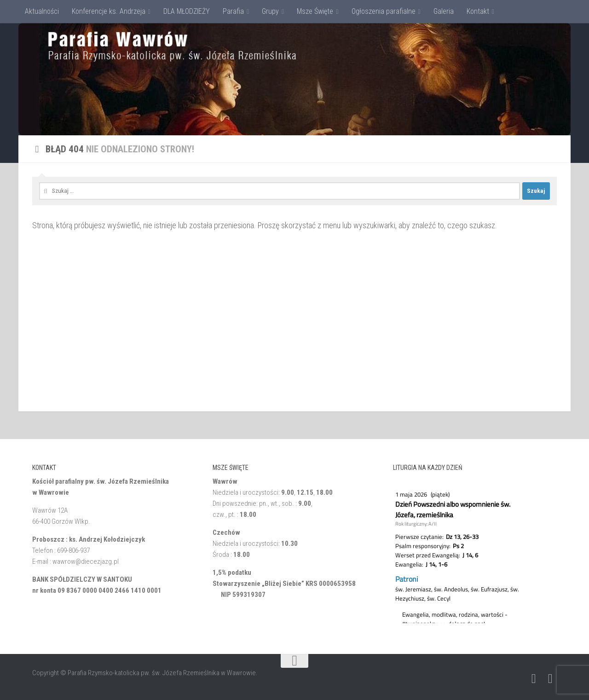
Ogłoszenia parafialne (384, 11)
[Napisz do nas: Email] (534, 679)
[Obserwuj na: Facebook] (550, 679)
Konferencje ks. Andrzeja (109, 11)
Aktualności (42, 11)
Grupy (270, 11)
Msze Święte (315, 11)
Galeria (444, 11)
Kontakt (478, 11)
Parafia (233, 11)
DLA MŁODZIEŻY (187, 11)
